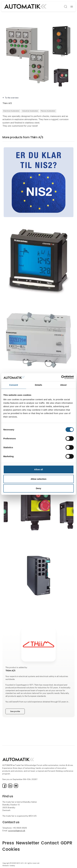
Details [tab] (39, 385)
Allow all (38, 469)
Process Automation (48, 111)
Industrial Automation (30, 111)
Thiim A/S (7, 103)
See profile (15, 711)
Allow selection (38, 479)
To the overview (12, 98)
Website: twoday (9, 866)
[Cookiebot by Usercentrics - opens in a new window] (61, 377)
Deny (38, 488)
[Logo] (25, 7)
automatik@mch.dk (17, 831)
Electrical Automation (11, 111)
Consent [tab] (14, 385)
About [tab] (63, 385)
